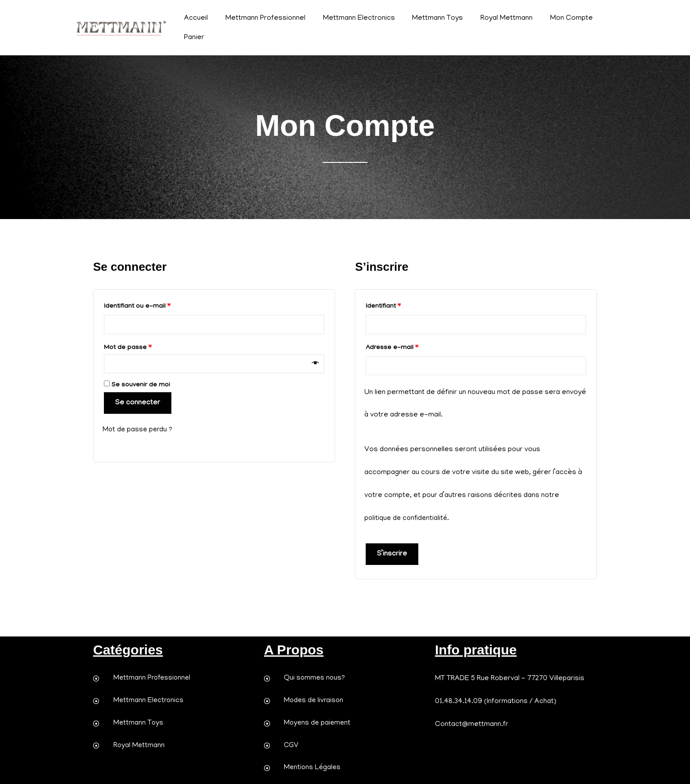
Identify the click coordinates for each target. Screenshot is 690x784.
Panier (193, 38)
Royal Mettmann (493, 18)
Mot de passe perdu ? (139, 430)
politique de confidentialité (407, 519)
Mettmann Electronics (351, 18)
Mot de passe (144, 346)
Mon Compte (555, 18)
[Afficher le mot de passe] (315, 364)
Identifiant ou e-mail (154, 305)
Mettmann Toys (427, 18)
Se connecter (138, 404)
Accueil (195, 18)
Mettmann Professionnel (261, 18)
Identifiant (400, 305)
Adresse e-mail (409, 346)
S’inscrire (392, 554)
